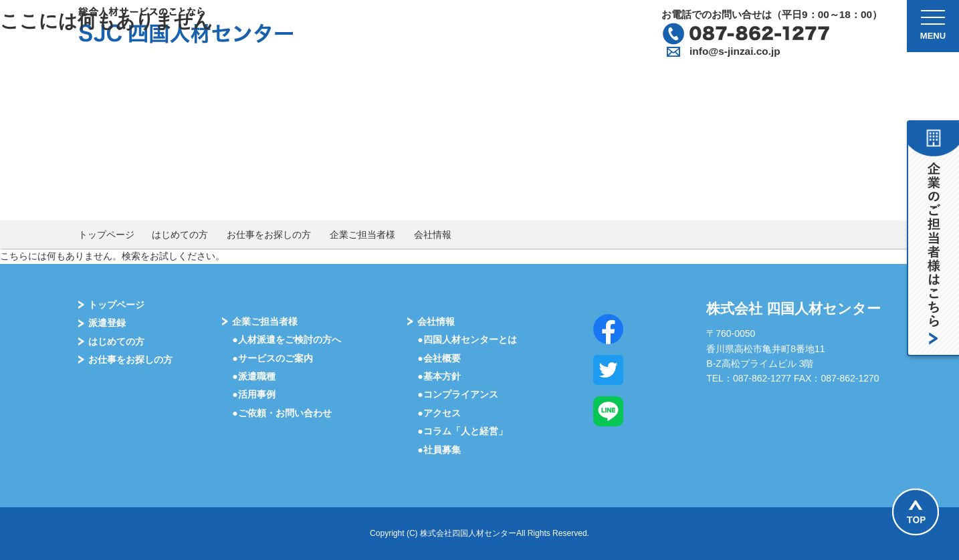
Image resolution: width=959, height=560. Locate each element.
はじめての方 (180, 235)
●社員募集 (439, 450)
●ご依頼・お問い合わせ (282, 413)
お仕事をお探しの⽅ (130, 360)
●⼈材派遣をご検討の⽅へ (286, 339)
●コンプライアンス (457, 394)
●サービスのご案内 (272, 358)
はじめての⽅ (116, 341)
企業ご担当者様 (362, 235)
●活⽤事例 (253, 394)
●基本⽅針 (439, 376)
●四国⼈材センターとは (467, 339)
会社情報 (433, 235)
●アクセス (439, 413)
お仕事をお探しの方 (269, 235)
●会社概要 (439, 358)
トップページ (106, 235)
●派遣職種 (253, 376)
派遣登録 (107, 323)
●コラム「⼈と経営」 (462, 431)
